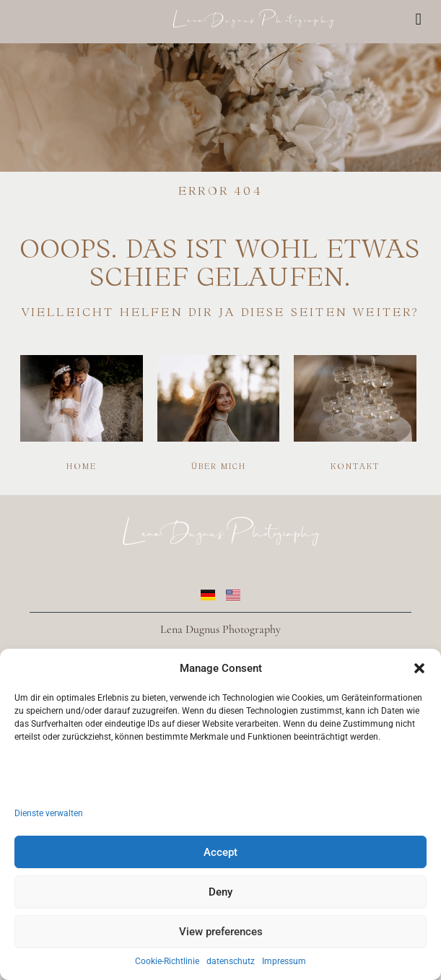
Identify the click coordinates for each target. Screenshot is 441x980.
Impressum (284, 961)
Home (82, 466)
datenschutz (231, 961)
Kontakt (355, 466)
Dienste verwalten (49, 813)
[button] (419, 668)
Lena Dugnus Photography (254, 16)
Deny (220, 892)
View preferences (221, 932)
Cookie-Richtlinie (167, 961)
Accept (220, 852)
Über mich (219, 466)
